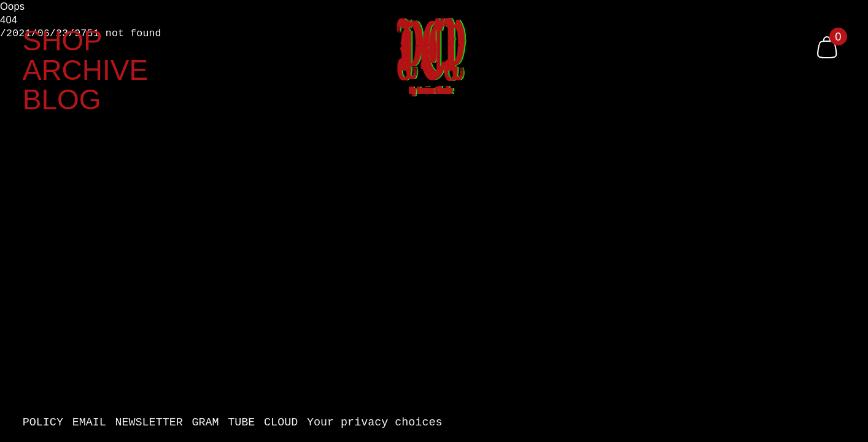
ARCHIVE (85, 71)
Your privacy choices (375, 423)
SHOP (63, 41)
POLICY (43, 423)
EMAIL (89, 423)
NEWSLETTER (149, 423)
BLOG (62, 100)
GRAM (205, 423)
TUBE (241, 423)
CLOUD (281, 423)
